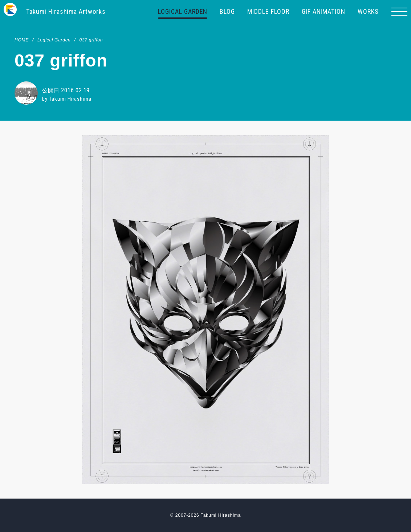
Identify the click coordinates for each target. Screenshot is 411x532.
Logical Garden (54, 40)
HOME (22, 40)
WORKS (368, 11)
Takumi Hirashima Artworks (66, 11)
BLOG (227, 11)
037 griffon (91, 40)
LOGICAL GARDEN (183, 11)
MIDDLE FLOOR (268, 11)
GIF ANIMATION (323, 11)
